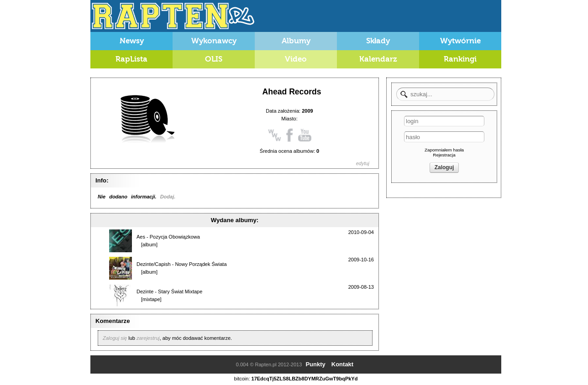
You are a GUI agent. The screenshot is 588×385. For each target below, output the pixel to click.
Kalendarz (378, 59)
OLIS (214, 59)
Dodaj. (168, 197)
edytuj (363, 163)
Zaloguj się (115, 338)
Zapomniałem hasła (444, 150)
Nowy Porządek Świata (201, 264)
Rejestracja (444, 155)
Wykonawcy (214, 41)
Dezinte (145, 291)
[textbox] (445, 94)
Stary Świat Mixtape (180, 291)
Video (296, 59)
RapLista (131, 59)
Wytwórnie (460, 41)
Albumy (296, 41)
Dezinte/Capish (154, 264)
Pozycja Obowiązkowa (175, 237)
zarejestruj (148, 338)
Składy (378, 41)
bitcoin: (242, 379)
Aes (141, 237)
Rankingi (460, 59)
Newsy (132, 41)
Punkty (315, 364)
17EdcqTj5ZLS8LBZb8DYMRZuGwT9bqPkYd (305, 379)
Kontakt (342, 364)
